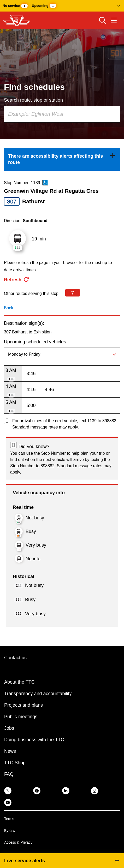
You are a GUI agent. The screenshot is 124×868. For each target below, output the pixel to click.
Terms (9, 819)
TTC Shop (15, 763)
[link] (62, 159)
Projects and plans (23, 705)
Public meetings (21, 717)
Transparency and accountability (38, 694)
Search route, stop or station (33, 100)
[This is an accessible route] (45, 183)
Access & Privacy (18, 842)
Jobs (9, 728)
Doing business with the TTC (34, 740)
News (10, 751)
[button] (62, 6)
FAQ (9, 774)
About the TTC (19, 682)
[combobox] (62, 114)
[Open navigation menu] (114, 20)
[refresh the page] (17, 280)
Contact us (15, 658)
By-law (10, 831)
